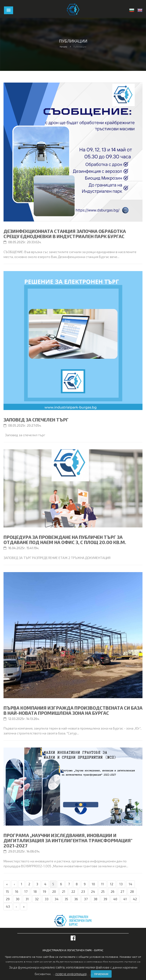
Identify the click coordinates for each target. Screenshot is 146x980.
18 (35, 891)
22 (73, 891)
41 (125, 899)
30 (18, 899)
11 (102, 884)
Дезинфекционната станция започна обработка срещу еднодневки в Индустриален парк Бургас (65, 234)
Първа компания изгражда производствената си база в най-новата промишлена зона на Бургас (73, 710)
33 (47, 899)
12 (112, 884)
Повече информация (71, 974)
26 (113, 891)
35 (66, 899)
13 (121, 884)
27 (122, 891)
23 (83, 891)
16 (17, 891)
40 (115, 899)
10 (93, 884)
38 (95, 899)
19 (44, 891)
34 (57, 899)
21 (64, 891)
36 (76, 899)
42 (135, 899)
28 (132, 891)
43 (8, 906)
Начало (63, 47)
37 (86, 899)
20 (54, 891)
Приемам (101, 974)
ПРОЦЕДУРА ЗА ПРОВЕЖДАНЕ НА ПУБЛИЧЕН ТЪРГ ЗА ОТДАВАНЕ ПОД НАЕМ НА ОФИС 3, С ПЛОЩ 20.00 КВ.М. (65, 540)
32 (37, 899)
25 (103, 891)
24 (93, 891)
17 (26, 891)
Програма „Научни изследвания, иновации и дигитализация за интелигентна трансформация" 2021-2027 (68, 840)
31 (27, 899)
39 (105, 899)
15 (7, 891)
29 (8, 899)
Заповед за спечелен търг (36, 420)
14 (130, 884)
